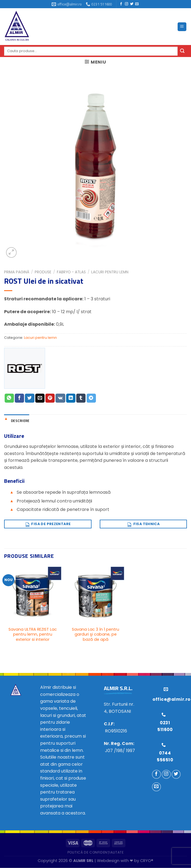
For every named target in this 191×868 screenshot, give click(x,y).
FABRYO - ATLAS (71, 272)
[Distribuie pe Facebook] (19, 398)
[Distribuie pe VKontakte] (60, 398)
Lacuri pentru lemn (110, 272)
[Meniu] (182, 27)
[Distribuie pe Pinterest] (50, 398)
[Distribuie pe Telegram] (91, 398)
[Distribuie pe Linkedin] (71, 398)
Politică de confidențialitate (96, 852)
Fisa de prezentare (48, 523)
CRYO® (147, 861)
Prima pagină (17, 272)
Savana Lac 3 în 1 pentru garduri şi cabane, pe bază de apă (95, 634)
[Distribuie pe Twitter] (30, 398)
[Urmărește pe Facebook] (121, 4)
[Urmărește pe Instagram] (127, 4)
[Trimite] (182, 51)
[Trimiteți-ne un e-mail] (137, 4)
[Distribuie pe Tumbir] (81, 398)
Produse (43, 272)
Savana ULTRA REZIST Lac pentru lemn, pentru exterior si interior (33, 634)
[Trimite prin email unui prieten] (40, 398)
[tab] (17, 421)
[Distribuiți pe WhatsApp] (9, 398)
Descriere (20, 421)
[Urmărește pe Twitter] (132, 4)
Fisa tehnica (143, 523)
